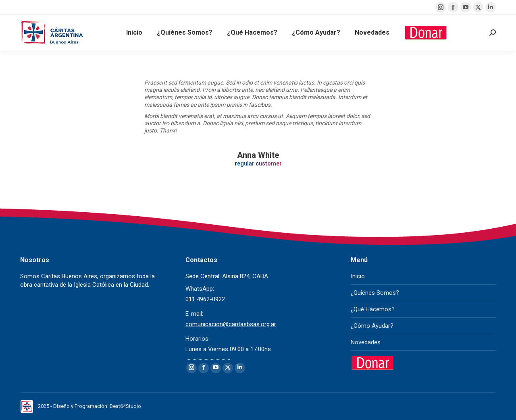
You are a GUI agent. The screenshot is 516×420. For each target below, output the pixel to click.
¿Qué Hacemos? (373, 309)
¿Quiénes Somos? (375, 293)
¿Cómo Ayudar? (372, 326)
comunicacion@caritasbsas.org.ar (231, 324)
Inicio (358, 276)
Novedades (366, 342)
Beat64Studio (125, 406)
